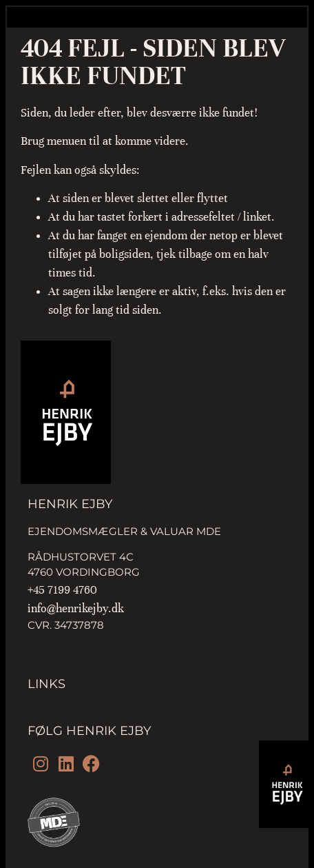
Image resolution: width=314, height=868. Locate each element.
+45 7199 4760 (62, 590)
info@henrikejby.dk (76, 608)
